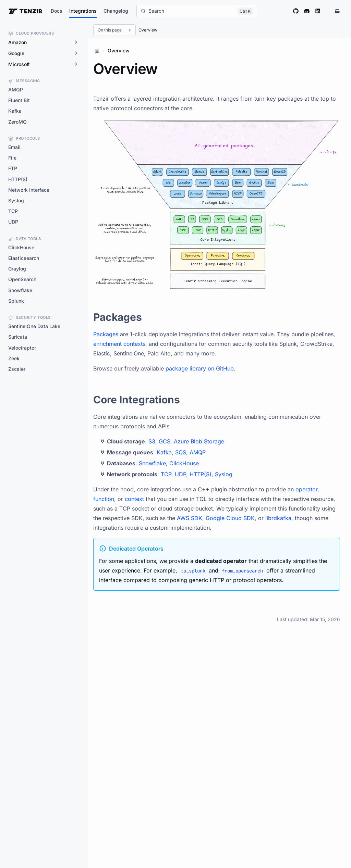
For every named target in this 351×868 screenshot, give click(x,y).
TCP (166, 474)
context (134, 499)
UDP (180, 474)
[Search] (197, 11)
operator (306, 489)
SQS (181, 452)
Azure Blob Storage (199, 441)
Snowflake (152, 463)
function (104, 499)
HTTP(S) (201, 474)
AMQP (198, 452)
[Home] (97, 51)
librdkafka (278, 518)
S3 (152, 441)
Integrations (83, 11)
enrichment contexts (119, 344)
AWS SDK (190, 518)
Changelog (116, 11)
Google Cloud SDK (230, 518)
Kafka (164, 452)
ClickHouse (184, 463)
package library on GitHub (200, 368)
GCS (165, 441)
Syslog (224, 474)
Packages (106, 334)
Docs (57, 11)
